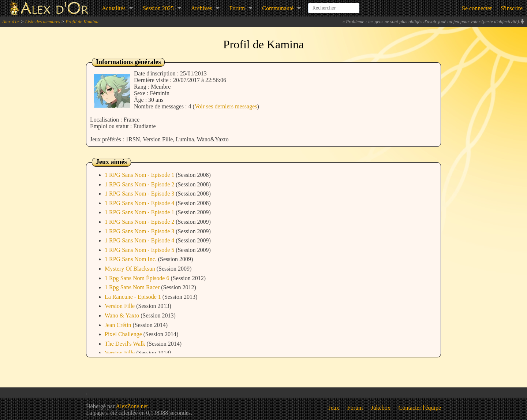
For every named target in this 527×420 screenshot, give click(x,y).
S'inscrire (512, 8)
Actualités (114, 8)
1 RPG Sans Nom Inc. (131, 259)
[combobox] (334, 5)
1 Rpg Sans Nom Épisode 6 (138, 278)
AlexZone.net (132, 406)
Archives (202, 8)
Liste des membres (42, 21)
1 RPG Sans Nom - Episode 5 (140, 250)
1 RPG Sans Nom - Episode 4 (140, 203)
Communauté (278, 8)
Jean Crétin (119, 325)
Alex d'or (11, 21)
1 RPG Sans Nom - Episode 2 (140, 184)
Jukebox (381, 408)
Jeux (334, 408)
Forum (237, 8)
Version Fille (120, 306)
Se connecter (477, 8)
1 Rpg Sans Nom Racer (133, 287)
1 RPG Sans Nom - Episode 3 (140, 194)
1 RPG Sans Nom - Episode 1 (140, 175)
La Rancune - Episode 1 (134, 297)
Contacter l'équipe (420, 408)
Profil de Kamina (82, 21)
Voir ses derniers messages (226, 106)
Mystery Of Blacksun (131, 269)
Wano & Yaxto (123, 315)
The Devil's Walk (126, 344)
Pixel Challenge (124, 334)
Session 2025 (158, 8)
